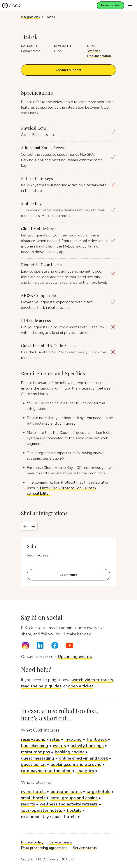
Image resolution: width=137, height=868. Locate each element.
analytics (85, 771)
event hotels (33, 792)
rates (55, 739)
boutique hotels (66, 792)
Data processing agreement (44, 848)
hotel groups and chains (74, 798)
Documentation (99, 56)
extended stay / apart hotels (49, 817)
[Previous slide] (25, 526)
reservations (33, 739)
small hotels (33, 798)
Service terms (61, 842)
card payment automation (46, 771)
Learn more (68, 575)
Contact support (69, 70)
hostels (74, 810)
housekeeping (35, 746)
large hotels (98, 792)
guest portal (33, 764)
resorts (28, 804)
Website (94, 51)
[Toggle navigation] (130, 5)
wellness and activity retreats (69, 804)
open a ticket (81, 686)
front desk (97, 739)
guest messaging (38, 758)
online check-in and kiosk (83, 758)
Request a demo (110, 5)
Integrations (30, 17)
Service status (85, 848)
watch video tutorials (92, 680)
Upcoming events (75, 657)
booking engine (70, 752)
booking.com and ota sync (76, 764)
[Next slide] (33, 526)
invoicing (73, 739)
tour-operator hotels (42, 810)
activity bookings (87, 746)
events (59, 746)
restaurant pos (35, 752)
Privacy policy (32, 842)
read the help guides (41, 686)
